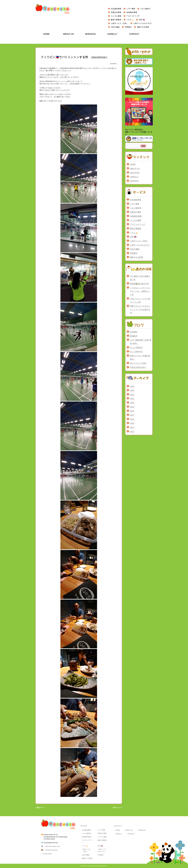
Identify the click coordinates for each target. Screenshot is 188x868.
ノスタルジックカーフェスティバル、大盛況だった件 (140, 291)
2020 (132, 403)
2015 (132, 423)
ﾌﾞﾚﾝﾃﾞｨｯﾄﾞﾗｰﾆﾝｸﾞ (133, 16)
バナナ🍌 (130, 20)
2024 (132, 386)
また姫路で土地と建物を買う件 (140, 278)
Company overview (51, 850)
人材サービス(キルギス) (142, 23)
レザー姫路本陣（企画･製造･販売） (141, 342)
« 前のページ (40, 808)
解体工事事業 (116, 20)
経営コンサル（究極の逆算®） (140, 357)
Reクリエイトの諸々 (139, 363)
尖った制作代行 (136, 352)
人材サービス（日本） (120, 23)
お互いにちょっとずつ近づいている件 (140, 300)
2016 (132, 419)
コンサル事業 (116, 16)
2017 (132, 415)
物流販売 (134, 336)
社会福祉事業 (116, 9)
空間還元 (128, 27)
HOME (133, 164)
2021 (132, 398)
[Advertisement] (139, 474)
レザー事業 (131, 9)
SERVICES (135, 173)
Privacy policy (47, 854)
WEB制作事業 (132, 12)
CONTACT (134, 181)
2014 (132, 427)
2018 (132, 411)
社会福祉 (134, 332)
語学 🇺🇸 (142, 20)
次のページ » (117, 808)
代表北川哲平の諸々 (99, 57)
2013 (132, 431)
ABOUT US (135, 168)
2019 (132, 407)
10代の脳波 (115, 27)
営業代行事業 (116, 12)
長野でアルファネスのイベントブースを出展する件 (140, 309)
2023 (132, 390)
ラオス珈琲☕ (146, 9)
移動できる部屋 (143, 27)
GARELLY (134, 177)
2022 (132, 394)
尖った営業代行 (136, 348)
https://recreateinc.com (53, 846)
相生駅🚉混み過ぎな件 (139, 284)
